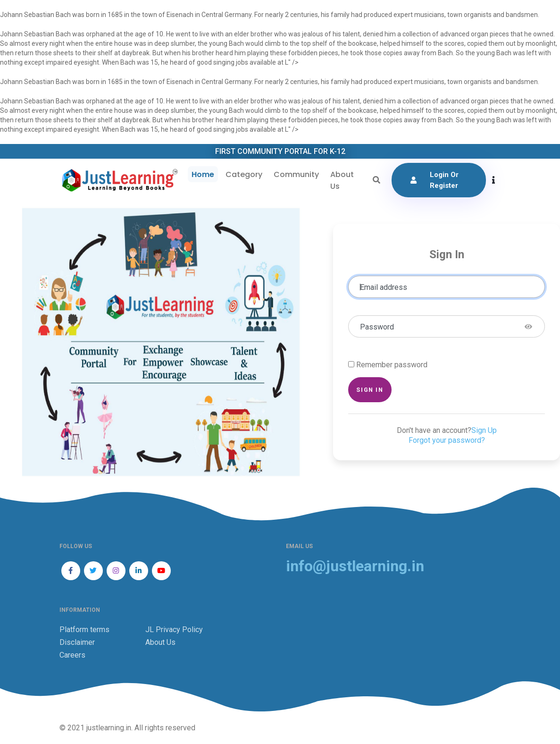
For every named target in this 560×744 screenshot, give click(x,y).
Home (203, 174)
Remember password (392, 365)
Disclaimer (77, 642)
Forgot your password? (447, 440)
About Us (342, 180)
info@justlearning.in (355, 566)
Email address (384, 287)
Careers (72, 655)
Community (296, 174)
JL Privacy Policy (174, 630)
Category (244, 174)
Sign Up (484, 430)
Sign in (370, 390)
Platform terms (84, 630)
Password (377, 327)
